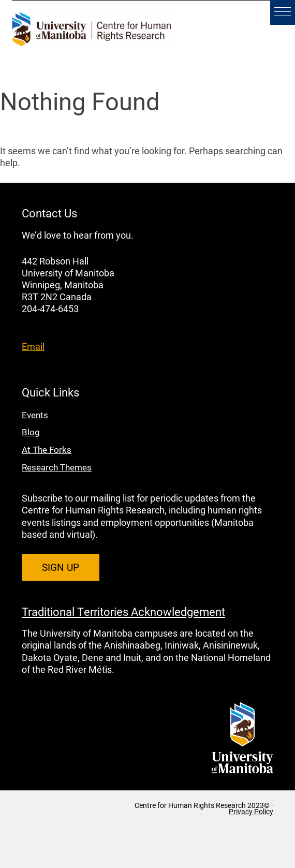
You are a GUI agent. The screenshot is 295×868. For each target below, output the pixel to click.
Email (33, 346)
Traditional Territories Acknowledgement (123, 611)
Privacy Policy (251, 812)
